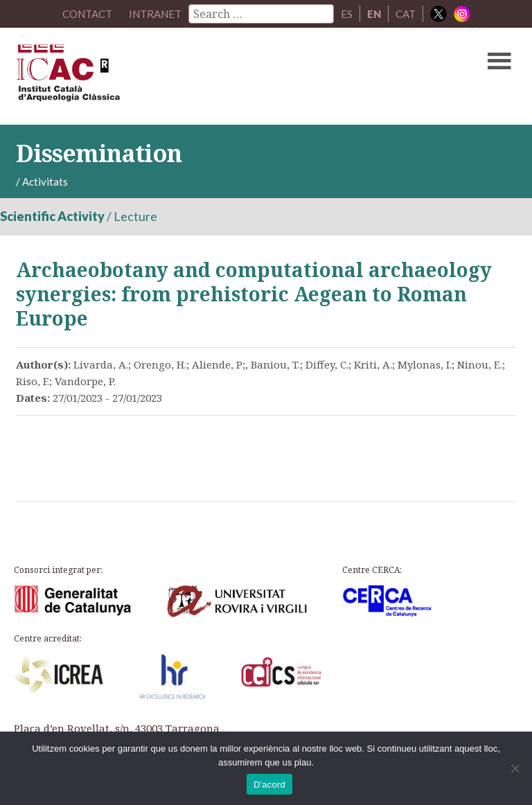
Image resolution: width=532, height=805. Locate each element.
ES (347, 14)
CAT (406, 14)
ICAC (213, 76)
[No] (515, 768)
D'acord (269, 785)
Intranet (155, 14)
